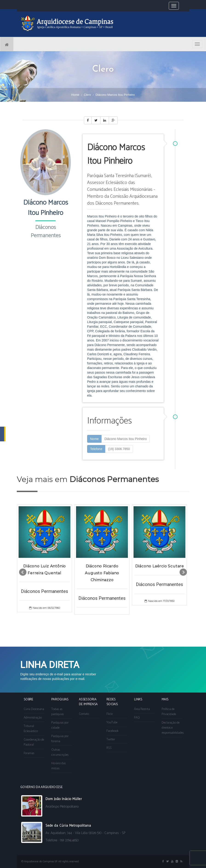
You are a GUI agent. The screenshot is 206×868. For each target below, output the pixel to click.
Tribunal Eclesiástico (31, 729)
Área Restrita (142, 709)
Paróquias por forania (60, 739)
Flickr (110, 714)
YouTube (112, 723)
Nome (94, 439)
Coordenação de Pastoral (34, 742)
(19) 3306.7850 (119, 449)
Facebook (112, 731)
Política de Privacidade (169, 712)
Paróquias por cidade (60, 725)
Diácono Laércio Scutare (160, 566)
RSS (109, 748)
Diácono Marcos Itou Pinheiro (126, 439)
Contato (84, 714)
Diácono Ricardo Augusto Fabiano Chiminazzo (102, 573)
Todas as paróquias (57, 712)
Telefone (96, 449)
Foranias (29, 753)
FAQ (137, 718)
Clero (87, 95)
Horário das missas (59, 766)
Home (75, 95)
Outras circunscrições (60, 752)
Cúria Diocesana (34, 709)
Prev (23, 572)
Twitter (111, 740)
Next (183, 572)
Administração (33, 718)
